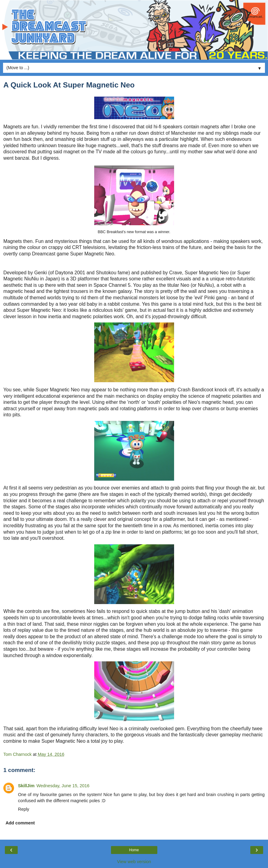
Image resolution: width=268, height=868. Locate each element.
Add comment (20, 823)
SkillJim (26, 786)
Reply (24, 809)
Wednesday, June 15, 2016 (63, 786)
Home (134, 850)
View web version (134, 862)
